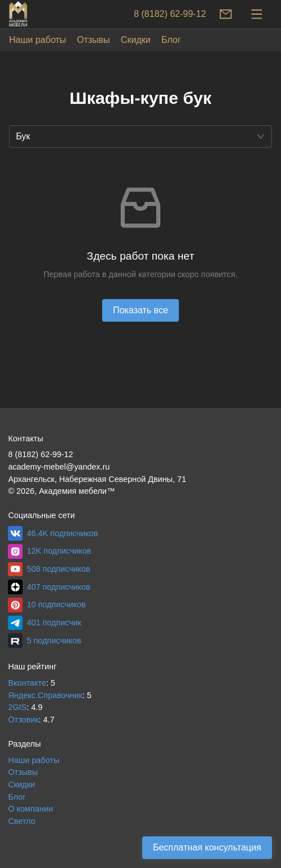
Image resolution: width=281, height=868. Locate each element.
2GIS (17, 707)
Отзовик (23, 720)
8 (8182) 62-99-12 (170, 14)
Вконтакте (27, 683)
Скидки (136, 40)
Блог (171, 40)
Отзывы (93, 40)
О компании (30, 809)
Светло (21, 821)
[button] (140, 137)
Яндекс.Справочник (45, 695)
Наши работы (38, 40)
